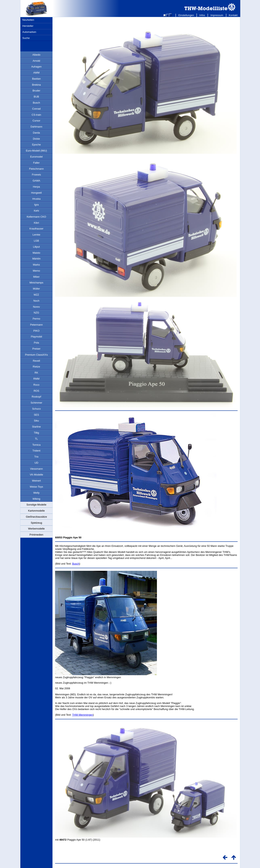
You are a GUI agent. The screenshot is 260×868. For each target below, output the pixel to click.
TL (36, 439)
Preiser (36, 349)
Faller (37, 163)
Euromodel (37, 157)
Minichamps (36, 283)
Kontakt (233, 15)
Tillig (37, 433)
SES (37, 415)
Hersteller (28, 26)
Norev (36, 307)
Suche (26, 38)
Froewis (36, 175)
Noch (37, 301)
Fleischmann (36, 169)
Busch (37, 103)
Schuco (36, 409)
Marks (36, 265)
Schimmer (37, 403)
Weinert (37, 481)
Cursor (36, 121)
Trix (36, 457)
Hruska (36, 199)
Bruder (36, 91)
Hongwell (36, 193)
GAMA (37, 181)
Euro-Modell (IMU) (36, 151)
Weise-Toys (37, 487)
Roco (37, 385)
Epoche (36, 145)
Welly (36, 493)
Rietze (36, 367)
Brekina (36, 85)
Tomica (36, 445)
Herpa (36, 187)
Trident (36, 451)
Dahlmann (36, 127)
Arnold (36, 61)
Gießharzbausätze (36, 517)
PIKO (36, 331)
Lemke (36, 235)
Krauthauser (37, 229)
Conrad (37, 109)
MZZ (36, 295)
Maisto (37, 253)
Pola (37, 343)
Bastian (36, 79)
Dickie (36, 139)
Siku (36, 421)
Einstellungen (186, 15)
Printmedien (36, 535)
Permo (37, 319)
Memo (37, 271)
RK (37, 373)
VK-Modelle (36, 475)
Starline (36, 427)
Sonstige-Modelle (36, 505)
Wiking (36, 499)
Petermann (36, 325)
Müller (36, 289)
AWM (36, 73)
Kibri (37, 223)
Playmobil (36, 337)
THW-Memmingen (82, 715)
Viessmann (36, 469)
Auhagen (36, 67)
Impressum (217, 15)
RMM (36, 379)
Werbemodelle (36, 529)
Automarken (29, 32)
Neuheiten (28, 20)
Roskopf (36, 397)
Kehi (37, 211)
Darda (36, 133)
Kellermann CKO (36, 217)
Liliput (36, 247)
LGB (37, 241)
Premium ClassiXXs (36, 355)
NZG (36, 313)
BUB (36, 97)
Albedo (37, 55)
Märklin (36, 259)
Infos (202, 15)
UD (36, 463)
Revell (37, 361)
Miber (37, 277)
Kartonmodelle (36, 511)
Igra (36, 205)
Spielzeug (36, 523)
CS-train (36, 115)
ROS (37, 391)
